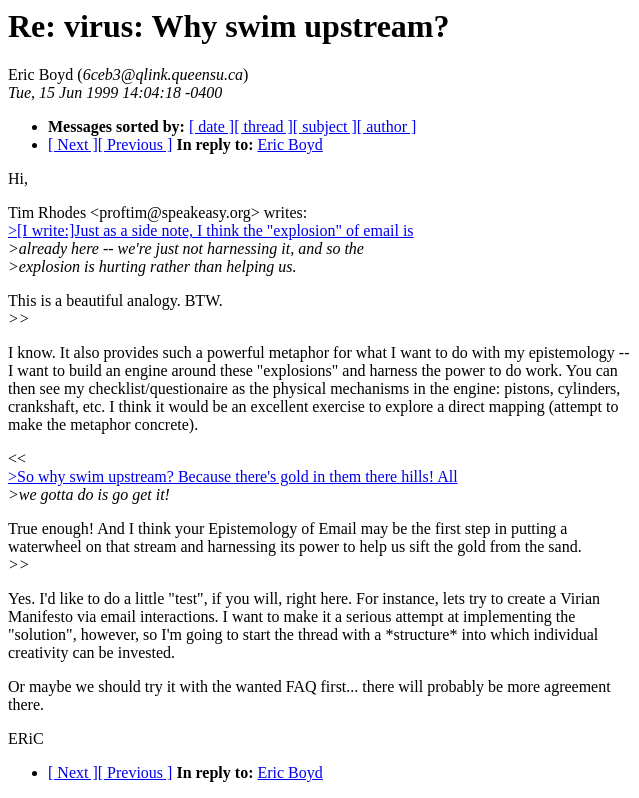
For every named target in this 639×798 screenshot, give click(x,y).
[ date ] (211, 126)
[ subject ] (325, 126)
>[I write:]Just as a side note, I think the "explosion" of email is (211, 230)
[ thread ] (263, 126)
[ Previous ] (135, 144)
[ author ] (387, 126)
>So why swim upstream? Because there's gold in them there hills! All (233, 476)
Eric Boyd (289, 144)
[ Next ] (73, 144)
